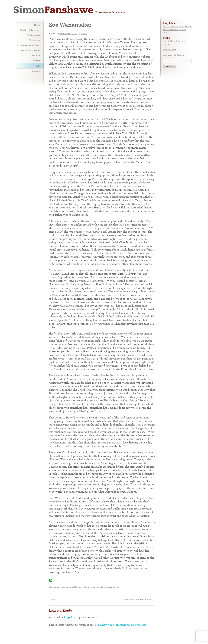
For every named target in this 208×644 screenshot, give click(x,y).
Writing (37, 61)
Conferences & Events (29, 45)
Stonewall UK (170, 50)
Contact (36, 71)
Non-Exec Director (31, 51)
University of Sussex (173, 55)
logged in (70, 617)
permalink (113, 587)
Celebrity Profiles (83, 587)
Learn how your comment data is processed (121, 625)
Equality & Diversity (30, 30)
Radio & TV (35, 56)
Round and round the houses (139, 600)
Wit (52, 600)
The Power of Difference (34, 38)
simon (84, 33)
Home (37, 25)
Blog (38, 66)
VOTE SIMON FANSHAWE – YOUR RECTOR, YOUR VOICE (177, 30)
